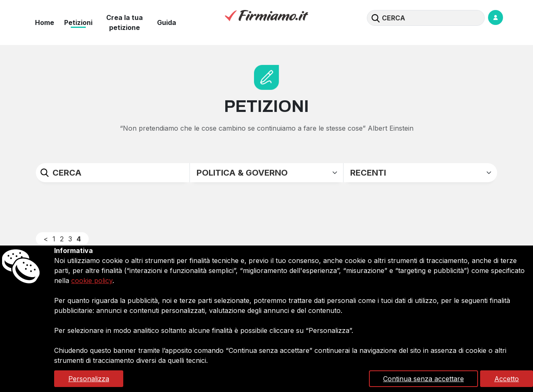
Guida (167, 22)
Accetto (507, 379)
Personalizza (89, 379)
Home (45, 22)
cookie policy (92, 280)
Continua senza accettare (423, 379)
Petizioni (78, 22)
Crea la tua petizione (125, 22)
